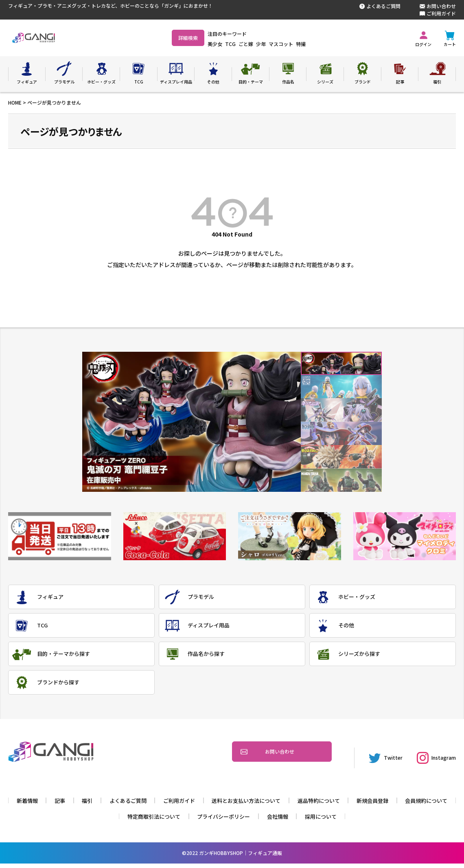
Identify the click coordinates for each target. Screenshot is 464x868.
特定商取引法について (181, 821)
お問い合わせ (438, 6)
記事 (82, 805)
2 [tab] (341, 387)
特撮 (322, 44)
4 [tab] (341, 433)
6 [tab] (341, 480)
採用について (357, 821)
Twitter (375, 768)
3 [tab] (341, 410)
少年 (282, 44)
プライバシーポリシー (255, 821)
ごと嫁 (267, 44)
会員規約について (113, 821)
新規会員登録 (410, 805)
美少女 (236, 44)
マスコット (302, 44)
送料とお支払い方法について (277, 805)
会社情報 (311, 821)
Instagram (432, 768)
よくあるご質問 (380, 6)
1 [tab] (341, 363)
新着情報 (48, 805)
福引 (110, 805)
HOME (15, 102)
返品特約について (354, 805)
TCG (252, 44)
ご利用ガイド (438, 13)
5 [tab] (341, 457)
